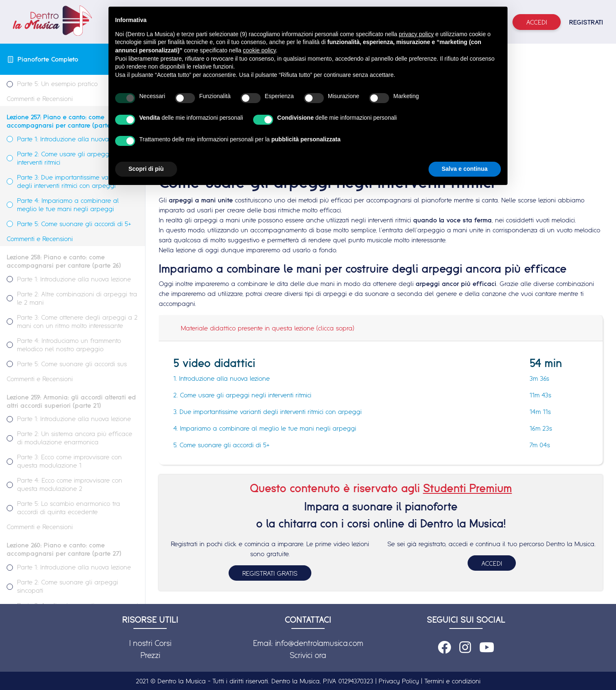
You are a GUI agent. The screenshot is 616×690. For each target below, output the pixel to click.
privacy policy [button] (416, 34)
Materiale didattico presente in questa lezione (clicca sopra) (267, 328)
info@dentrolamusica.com (319, 643)
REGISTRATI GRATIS (270, 573)
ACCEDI (492, 563)
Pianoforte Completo (48, 59)
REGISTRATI (586, 22)
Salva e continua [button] (465, 169)
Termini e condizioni (452, 681)
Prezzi (150, 655)
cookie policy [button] (259, 50)
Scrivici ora (308, 655)
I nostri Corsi (150, 643)
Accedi (537, 22)
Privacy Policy (399, 681)
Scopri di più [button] (146, 169)
